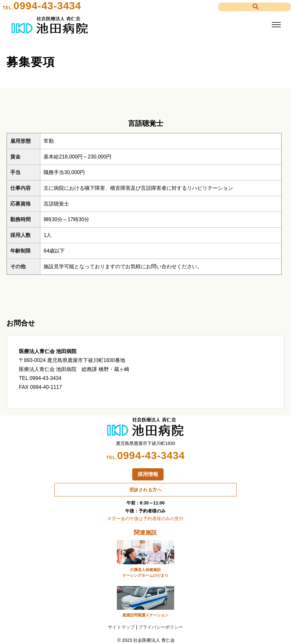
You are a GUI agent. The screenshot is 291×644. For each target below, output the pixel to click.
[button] (255, 7)
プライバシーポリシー (161, 627)
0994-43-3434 (47, 6)
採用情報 (148, 474)
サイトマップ (121, 627)
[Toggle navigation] (276, 25)
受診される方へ (145, 490)
